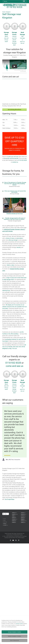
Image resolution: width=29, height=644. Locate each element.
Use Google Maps (10, 499)
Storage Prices (15, 35)
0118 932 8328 (14, 7)
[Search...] (6, 514)
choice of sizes (10, 238)
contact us (15, 162)
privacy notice (19, 624)
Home (4, 12)
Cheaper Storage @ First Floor (15, 214)
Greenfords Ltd (12, 536)
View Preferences (14, 640)
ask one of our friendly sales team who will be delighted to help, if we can (14, 347)
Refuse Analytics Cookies (14, 636)
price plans (20, 238)
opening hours (6, 290)
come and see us (14, 366)
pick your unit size (13, 157)
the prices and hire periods (11, 158)
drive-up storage (13, 240)
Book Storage (23, 34)
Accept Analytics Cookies (15, 632)
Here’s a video (10, 265)
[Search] (3, 514)
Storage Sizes (7, 33)
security (19, 247)
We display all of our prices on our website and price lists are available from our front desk (14, 307)
